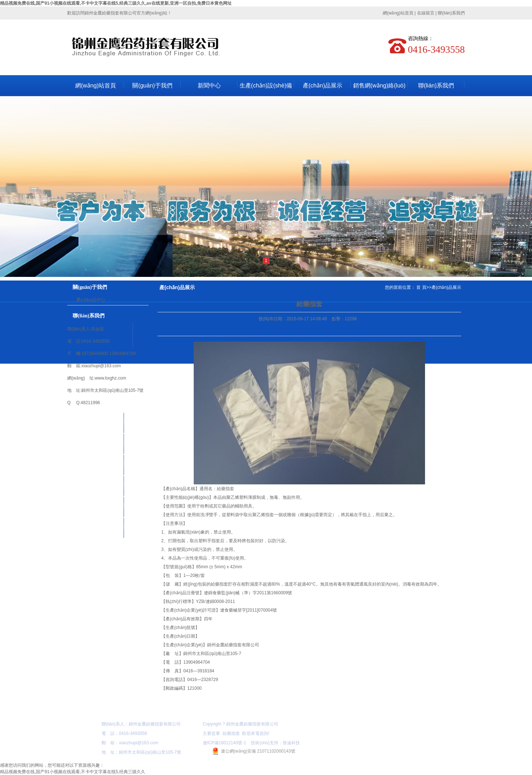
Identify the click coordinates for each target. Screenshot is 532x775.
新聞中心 (209, 85)
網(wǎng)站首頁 (398, 13)
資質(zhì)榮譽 (96, 507)
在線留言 (426, 13)
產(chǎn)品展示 (323, 85)
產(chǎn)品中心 (91, 300)
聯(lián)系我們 (451, 13)
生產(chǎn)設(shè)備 (266, 85)
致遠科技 (291, 743)
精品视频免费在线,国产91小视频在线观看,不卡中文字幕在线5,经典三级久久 (73, 772)
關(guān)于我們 (152, 85)
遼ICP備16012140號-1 (224, 743)
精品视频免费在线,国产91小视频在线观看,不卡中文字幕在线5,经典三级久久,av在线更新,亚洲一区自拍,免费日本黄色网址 (116, 3)
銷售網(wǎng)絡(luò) (379, 85)
